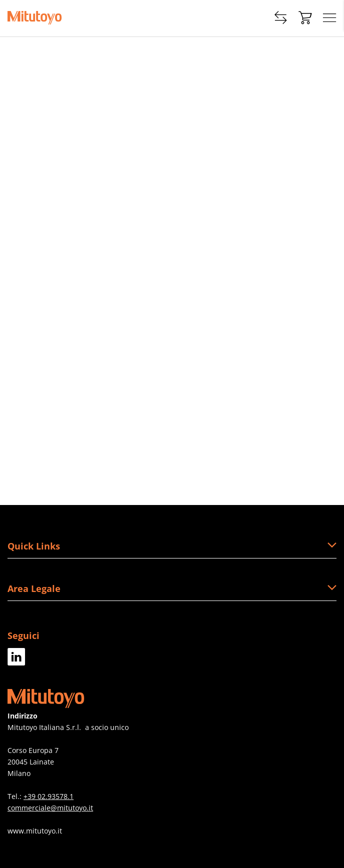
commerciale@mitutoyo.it (50, 808)
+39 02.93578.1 (49, 796)
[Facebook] (17, 662)
